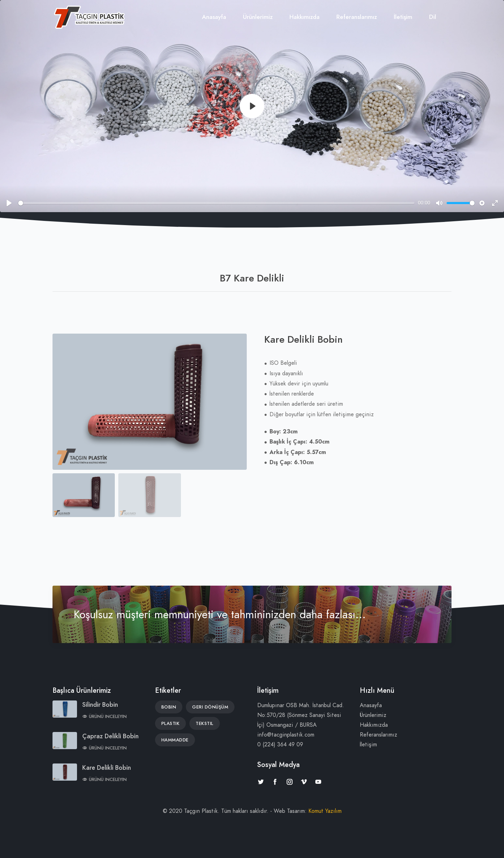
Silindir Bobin (100, 704)
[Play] (252, 106)
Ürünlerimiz (258, 17)
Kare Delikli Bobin (107, 768)
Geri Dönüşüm (210, 707)
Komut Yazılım (325, 811)
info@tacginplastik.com (286, 735)
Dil (433, 17)
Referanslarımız (357, 17)
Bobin (169, 707)
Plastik (171, 724)
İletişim (403, 17)
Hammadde (175, 740)
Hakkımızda (304, 17)
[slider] (216, 203)
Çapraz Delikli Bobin (110, 736)
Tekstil (205, 724)
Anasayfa (214, 17)
